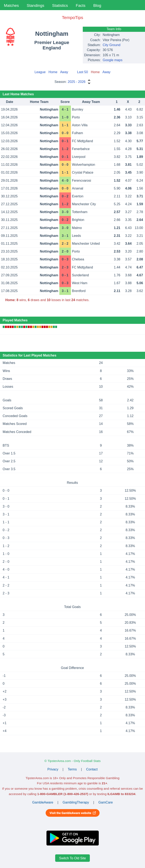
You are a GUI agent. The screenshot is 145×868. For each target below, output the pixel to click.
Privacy (53, 769)
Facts (80, 5)
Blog (97, 5)
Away (64, 72)
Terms (72, 769)
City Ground (111, 45)
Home (53, 72)
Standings (36, 5)
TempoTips (72, 17)
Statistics (60, 5)
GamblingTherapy (76, 802)
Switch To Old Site (73, 858)
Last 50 (82, 72)
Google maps (113, 60)
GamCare (105, 802)
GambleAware (43, 802)
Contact (92, 769)
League (40, 72)
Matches (11, 5)
